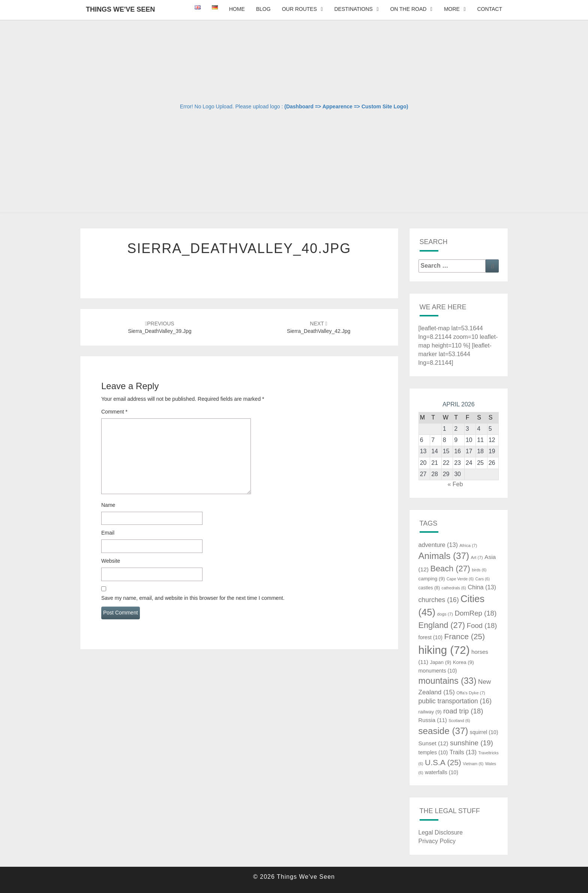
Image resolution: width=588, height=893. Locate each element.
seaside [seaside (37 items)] (443, 731)
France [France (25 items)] (464, 636)
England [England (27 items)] (442, 625)
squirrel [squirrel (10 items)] (484, 732)
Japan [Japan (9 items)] (440, 662)
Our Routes (299, 9)
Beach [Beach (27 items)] (450, 569)
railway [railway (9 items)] (430, 712)
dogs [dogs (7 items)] (445, 614)
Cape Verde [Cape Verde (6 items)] (460, 579)
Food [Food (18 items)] (482, 626)
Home (237, 9)
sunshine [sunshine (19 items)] (472, 743)
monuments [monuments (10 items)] (438, 671)
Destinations (353, 9)
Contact (490, 9)
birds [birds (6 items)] (479, 570)
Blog (263, 9)
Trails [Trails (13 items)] (463, 752)
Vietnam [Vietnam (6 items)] (473, 764)
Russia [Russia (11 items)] (433, 720)
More (452, 9)
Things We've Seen (120, 9)
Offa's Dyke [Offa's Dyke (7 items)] (471, 693)
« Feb (455, 484)
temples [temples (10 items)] (433, 752)
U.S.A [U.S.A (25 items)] (443, 762)
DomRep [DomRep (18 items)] (475, 613)
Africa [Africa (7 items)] (468, 545)
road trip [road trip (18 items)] (463, 711)
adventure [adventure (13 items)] (438, 545)
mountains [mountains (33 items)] (448, 681)
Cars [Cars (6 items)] (483, 579)
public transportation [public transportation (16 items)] (455, 701)
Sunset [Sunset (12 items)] (433, 743)
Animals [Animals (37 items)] (444, 556)
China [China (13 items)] (482, 587)
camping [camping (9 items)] (432, 579)
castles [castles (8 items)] (429, 588)
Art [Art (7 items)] (477, 557)
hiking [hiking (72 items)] (444, 650)
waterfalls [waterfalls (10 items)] (442, 772)
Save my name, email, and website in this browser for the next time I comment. (193, 598)
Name (108, 505)
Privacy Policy (437, 841)
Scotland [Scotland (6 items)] (459, 721)
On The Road (408, 9)
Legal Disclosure (441, 832)
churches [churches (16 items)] (439, 600)
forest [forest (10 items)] (431, 637)
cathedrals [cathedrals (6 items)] (454, 588)
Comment (114, 412)
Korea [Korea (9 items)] (463, 662)
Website (111, 561)
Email (108, 533)
